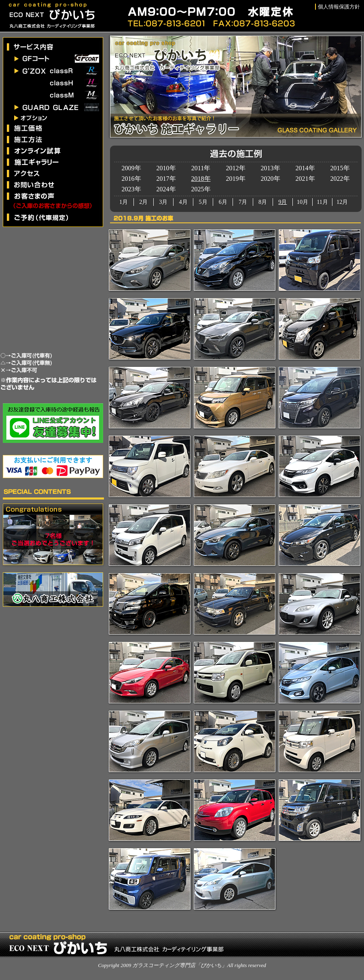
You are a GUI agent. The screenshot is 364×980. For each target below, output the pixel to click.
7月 (243, 202)
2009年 (131, 168)
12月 (342, 202)
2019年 (236, 179)
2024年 (166, 189)
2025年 (201, 189)
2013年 (271, 168)
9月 (283, 202)
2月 (143, 202)
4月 (183, 202)
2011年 (201, 168)
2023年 (131, 189)
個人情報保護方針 (339, 7)
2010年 (166, 168)
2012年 (236, 168)
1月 (124, 202)
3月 (163, 202)
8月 (263, 202)
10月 (303, 202)
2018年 (201, 179)
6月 (223, 202)
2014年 (305, 168)
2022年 (340, 179)
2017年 (166, 179)
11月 (322, 202)
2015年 (340, 168)
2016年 (131, 179)
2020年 (271, 179)
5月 (203, 202)
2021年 (305, 179)
